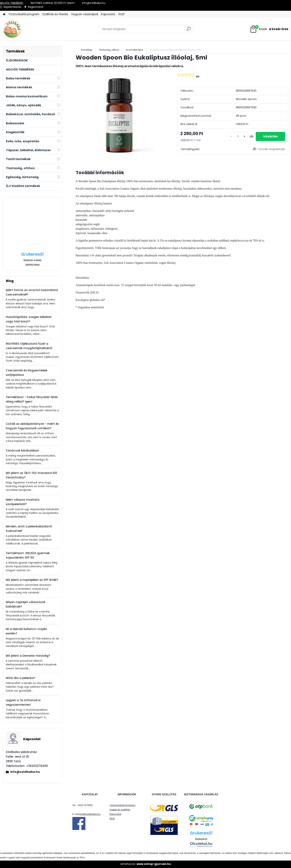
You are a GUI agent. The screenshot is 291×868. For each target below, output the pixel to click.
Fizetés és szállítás (120, 810)
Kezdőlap (87, 50)
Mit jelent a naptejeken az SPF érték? (32, 580)
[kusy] (238, 136)
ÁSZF (121, 14)
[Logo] (28, 29)
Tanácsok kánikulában (22, 451)
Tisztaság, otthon (109, 50)
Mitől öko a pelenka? (21, 678)
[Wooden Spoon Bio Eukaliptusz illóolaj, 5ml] (121, 116)
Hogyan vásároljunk (85, 14)
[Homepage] (4, 14)
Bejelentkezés (13, 7)
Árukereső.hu (201, 839)
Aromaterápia (134, 50)
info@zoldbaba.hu (25, 772)
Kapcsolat (108, 14)
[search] (189, 30)
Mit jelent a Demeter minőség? (28, 656)
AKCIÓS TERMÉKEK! (12, 3)
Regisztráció (36, 7)
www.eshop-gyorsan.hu (154, 864)
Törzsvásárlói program (24, 14)
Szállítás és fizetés (55, 14)
